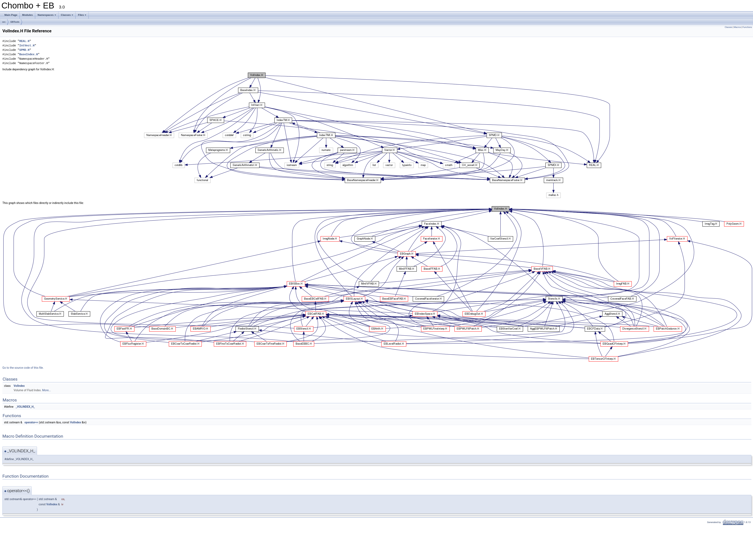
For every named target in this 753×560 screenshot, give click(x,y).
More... (47, 390)
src (4, 22)
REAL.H (24, 41)
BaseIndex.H (29, 54)
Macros (738, 27)
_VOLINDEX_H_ (25, 407)
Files (83, 16)
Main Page (11, 15)
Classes (67, 16)
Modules (27, 15)
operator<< (31, 422)
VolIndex (19, 386)
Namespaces (47, 16)
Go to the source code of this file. (23, 368)
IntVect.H (27, 46)
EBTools (15, 22)
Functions (747, 27)
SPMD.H (24, 50)
